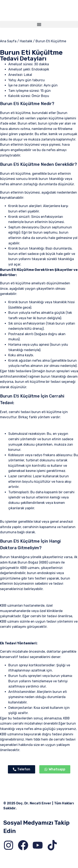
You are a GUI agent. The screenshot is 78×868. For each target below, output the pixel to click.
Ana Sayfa (8, 41)
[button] (39, 24)
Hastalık (26, 41)
